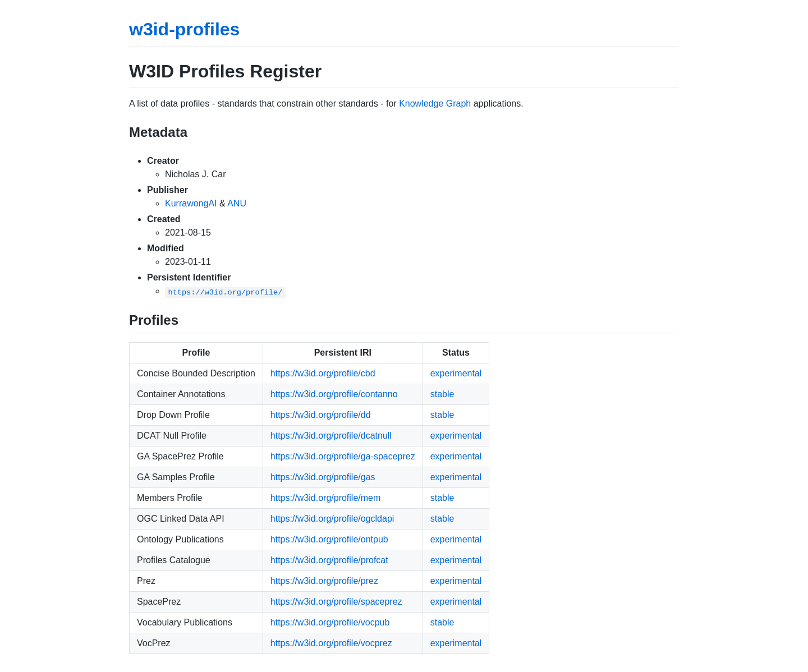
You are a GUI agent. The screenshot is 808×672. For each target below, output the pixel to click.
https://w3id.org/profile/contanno (334, 394)
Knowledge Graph (435, 103)
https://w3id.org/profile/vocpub (330, 622)
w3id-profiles (184, 29)
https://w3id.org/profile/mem (326, 498)
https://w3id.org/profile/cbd (323, 373)
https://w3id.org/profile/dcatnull (331, 436)
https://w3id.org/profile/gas (323, 477)
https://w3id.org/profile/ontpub (329, 539)
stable (442, 394)
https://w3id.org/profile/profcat (329, 560)
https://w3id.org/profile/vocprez (331, 643)
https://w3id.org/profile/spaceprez (336, 602)
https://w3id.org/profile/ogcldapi (332, 519)
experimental (456, 373)
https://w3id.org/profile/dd (321, 415)
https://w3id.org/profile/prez (324, 581)
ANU (237, 203)
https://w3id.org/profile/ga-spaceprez (343, 456)
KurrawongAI (191, 203)
